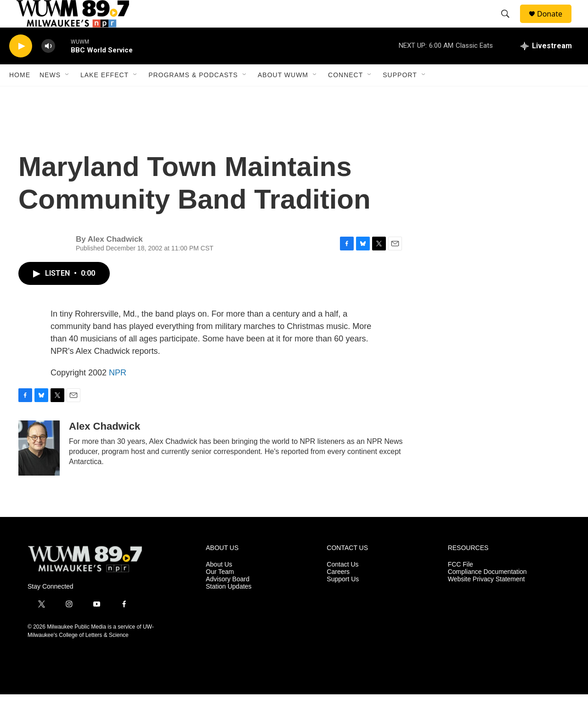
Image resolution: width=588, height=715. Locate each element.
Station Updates (229, 607)
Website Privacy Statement (486, 600)
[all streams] (546, 67)
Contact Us (342, 585)
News (50, 96)
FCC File (461, 585)
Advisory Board (228, 600)
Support (400, 96)
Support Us (343, 600)
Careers (338, 593)
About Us (219, 585)
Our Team (220, 593)
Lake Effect (105, 96)
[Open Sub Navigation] (68, 96)
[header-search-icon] (509, 24)
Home (20, 96)
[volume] (48, 67)
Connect (345, 96)
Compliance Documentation (487, 593)
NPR (118, 393)
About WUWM (283, 96)
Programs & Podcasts (193, 96)
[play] (21, 67)
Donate (555, 24)
